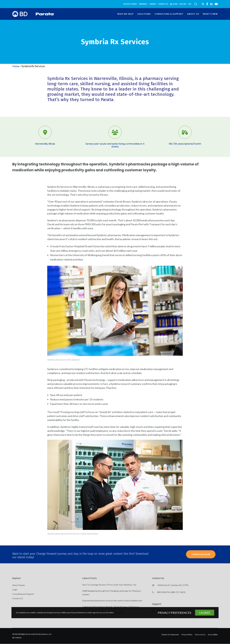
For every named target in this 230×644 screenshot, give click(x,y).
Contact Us (163, 4)
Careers (153, 4)
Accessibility (213, 635)
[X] (203, 4)
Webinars (143, 4)
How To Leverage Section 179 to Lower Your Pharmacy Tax (109, 585)
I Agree (205, 613)
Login (174, 4)
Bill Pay (183, 4)
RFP (190, 4)
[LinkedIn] (211, 4)
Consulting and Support (23, 594)
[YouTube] (216, 4)
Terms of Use (200, 635)
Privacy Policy (187, 635)
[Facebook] (207, 4)
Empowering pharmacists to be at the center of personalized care (112, 601)
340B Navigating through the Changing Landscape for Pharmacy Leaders (112, 593)
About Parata (18, 585)
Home (16, 66)
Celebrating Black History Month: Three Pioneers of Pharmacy (111, 607)
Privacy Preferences (174, 613)
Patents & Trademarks (170, 635)
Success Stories (130, 4)
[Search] (196, 4)
